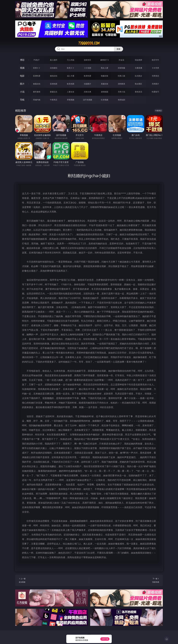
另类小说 (121, 92)
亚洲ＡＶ (37, 68)
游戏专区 (88, 60)
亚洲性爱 (37, 76)
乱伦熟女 (138, 76)
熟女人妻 (105, 68)
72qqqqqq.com (89, 43)
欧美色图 (71, 84)
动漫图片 (88, 84)
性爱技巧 (155, 92)
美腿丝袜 (105, 84)
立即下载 (105, 639)
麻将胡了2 (104, 60)
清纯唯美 (121, 84)
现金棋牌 (138, 60)
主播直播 (138, 68)
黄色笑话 (138, 92)
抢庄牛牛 (155, 60)
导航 (22, 100)
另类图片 (155, 84)
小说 (22, 92)
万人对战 (71, 60)
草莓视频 (71, 100)
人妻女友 (71, 92)
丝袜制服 (121, 68)
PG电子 (37, 60)
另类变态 (155, 76)
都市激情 (37, 92)
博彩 (22, 60)
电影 (22, 76)
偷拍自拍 (54, 76)
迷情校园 (105, 92)
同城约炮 (37, 100)
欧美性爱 (88, 76)
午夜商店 (54, 100)
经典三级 (121, 76)
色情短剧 (121, 100)
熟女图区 (138, 84)
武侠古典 (88, 92)
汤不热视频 (88, 100)
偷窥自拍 (37, 84)
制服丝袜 (105, 76)
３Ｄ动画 (88, 68)
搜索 (119, 49)
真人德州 (54, 60)
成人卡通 (71, 76)
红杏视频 (105, 100)
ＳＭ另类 (155, 68)
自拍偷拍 (54, 68)
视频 (22, 68)
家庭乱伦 (54, 92)
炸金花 (121, 60)
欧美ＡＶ (71, 68)
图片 (22, 84)
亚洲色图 (54, 84)
